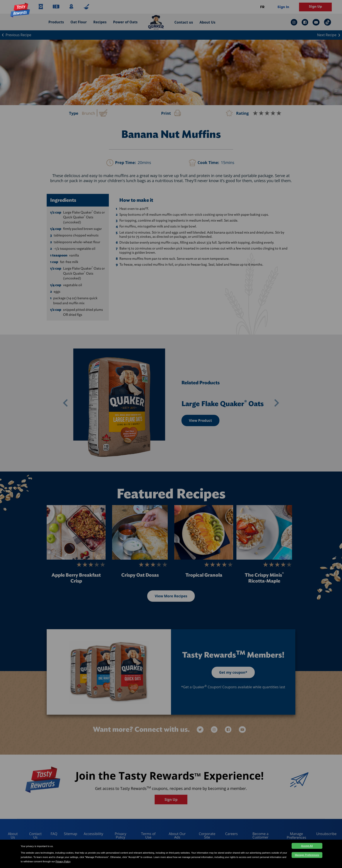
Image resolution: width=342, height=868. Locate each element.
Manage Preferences (307, 855)
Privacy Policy (63, 861)
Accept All (307, 846)
